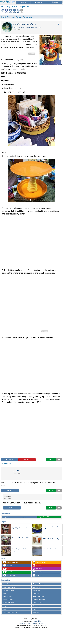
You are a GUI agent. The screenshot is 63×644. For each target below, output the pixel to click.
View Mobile (37, 621)
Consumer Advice (9, 590)
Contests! (8, 572)
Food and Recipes (39, 597)
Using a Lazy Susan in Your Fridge (19, 550)
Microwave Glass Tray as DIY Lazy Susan (20, 539)
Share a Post (38, 575)
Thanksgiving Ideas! (11, 562)
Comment (10, 460)
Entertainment (8, 597)
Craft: (17, 17)
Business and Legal (9, 587)
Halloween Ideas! (40, 562)
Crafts (5, 593)
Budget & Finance (38, 584)
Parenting (36, 606)
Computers (36, 587)
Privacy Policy (31, 623)
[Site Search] (55, 2)
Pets (5, 609)
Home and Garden (9, 603)
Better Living (7, 584)
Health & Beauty (8, 600)
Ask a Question (9, 575)
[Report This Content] (59, 460)
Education (36, 593)
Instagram (37, 569)
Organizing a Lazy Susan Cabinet (21, 528)
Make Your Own (38, 603)
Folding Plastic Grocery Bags (51, 539)
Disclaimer (22, 623)
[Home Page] (8, 1)
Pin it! (27, 460)
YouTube (7, 569)
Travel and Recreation (10, 612)
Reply (10, 490)
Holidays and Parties (39, 600)
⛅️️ (45, 625)
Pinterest (37, 565)
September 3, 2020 (45, 517)
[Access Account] (39, 2)
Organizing (7, 517)
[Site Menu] (23, 2)
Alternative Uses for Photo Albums (50, 550)
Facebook (8, 565)
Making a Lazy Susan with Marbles (51, 528)
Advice (24, 517)
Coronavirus (37, 590)
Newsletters (38, 572)
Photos (35, 609)
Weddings (36, 612)
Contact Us (41, 623)
